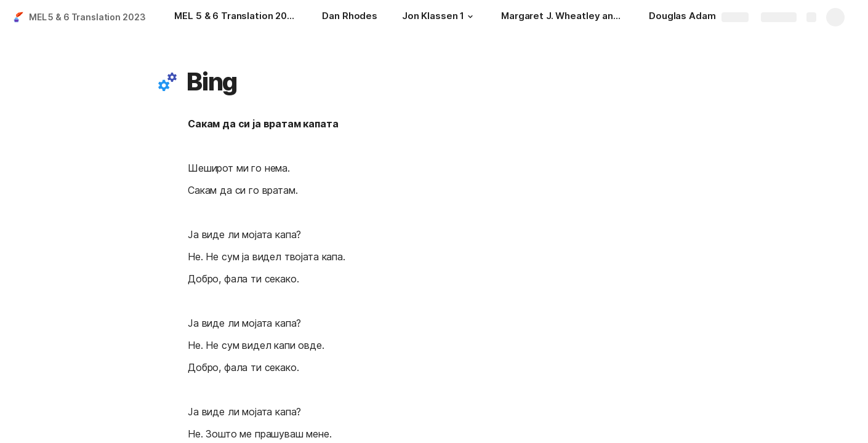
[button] (470, 17)
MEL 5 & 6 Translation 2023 (87, 17)
